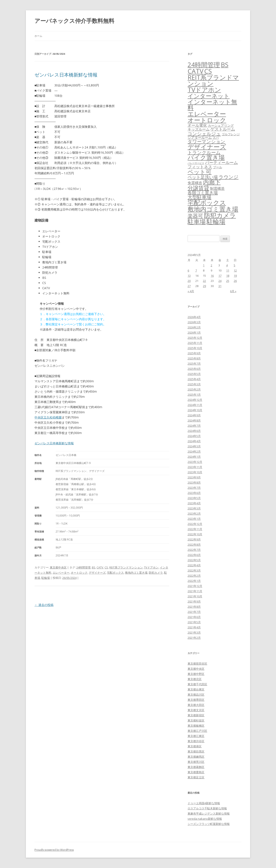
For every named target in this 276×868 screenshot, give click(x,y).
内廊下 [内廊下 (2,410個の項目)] (212, 182)
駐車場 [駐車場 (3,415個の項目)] (197, 222)
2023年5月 (194, 498)
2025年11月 (195, 343)
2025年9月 (194, 353)
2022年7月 (194, 550)
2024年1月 (194, 457)
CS (106, 567)
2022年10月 (195, 534)
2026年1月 (194, 333)
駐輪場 (46, 578)
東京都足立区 (196, 777)
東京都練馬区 (196, 757)
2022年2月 (194, 576)
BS (94, 567)
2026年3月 (194, 322)
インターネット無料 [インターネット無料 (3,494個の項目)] (212, 105)
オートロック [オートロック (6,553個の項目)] (207, 120)
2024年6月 (194, 431)
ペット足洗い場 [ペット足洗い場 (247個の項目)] (203, 177)
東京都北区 (195, 679)
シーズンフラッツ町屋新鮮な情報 (209, 824)
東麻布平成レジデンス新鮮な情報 (209, 813)
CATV (100, 567)
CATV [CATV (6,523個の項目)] (195, 71)
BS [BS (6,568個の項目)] (225, 65)
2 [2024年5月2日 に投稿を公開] (211, 265)
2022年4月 (194, 565)
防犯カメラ (156, 573)
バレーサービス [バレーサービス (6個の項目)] (196, 163)
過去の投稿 (44, 605)
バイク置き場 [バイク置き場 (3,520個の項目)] (206, 157)
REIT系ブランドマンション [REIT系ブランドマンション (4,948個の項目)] (213, 80)
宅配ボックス (115, 573)
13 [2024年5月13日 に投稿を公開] (189, 276)
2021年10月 (195, 596)
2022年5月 (194, 560)
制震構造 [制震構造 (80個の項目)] (217, 188)
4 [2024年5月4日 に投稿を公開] (227, 265)
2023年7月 (194, 488)
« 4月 (191, 291)
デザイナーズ (97, 573)
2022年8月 (194, 545)
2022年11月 (195, 529)
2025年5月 (194, 374)
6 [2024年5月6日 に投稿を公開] (188, 270)
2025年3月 (194, 384)
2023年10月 (195, 472)
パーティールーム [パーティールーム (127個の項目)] (221, 162)
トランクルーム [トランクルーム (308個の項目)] (204, 152)
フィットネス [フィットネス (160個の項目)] (200, 167)
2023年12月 (195, 462)
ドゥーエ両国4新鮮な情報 (204, 803)
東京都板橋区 (196, 726)
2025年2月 (194, 389)
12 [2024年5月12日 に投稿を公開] (235, 270)
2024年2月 (194, 451)
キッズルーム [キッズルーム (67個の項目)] (199, 129)
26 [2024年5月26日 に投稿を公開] (235, 281)
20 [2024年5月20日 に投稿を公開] (189, 281)
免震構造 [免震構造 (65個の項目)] (195, 183)
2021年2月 (194, 638)
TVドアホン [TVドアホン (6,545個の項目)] (204, 90)
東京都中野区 (196, 674)
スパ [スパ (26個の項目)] (216, 138)
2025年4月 (194, 379)
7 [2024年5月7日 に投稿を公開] (196, 270)
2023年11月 (195, 467)
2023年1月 (194, 519)
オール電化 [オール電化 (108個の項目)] (197, 125)
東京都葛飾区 (196, 767)
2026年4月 (194, 317)
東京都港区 (195, 746)
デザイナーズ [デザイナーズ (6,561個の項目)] (207, 147)
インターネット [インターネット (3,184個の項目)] (209, 96)
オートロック (79, 573)
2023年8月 (194, 482)
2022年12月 (195, 524)
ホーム (38, 36)
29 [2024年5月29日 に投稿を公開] (204, 286)
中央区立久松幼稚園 (48, 417)
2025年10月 (195, 348)
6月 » (233, 291)
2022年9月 (194, 539)
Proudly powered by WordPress (54, 850)
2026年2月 (194, 327)
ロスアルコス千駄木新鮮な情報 (207, 808)
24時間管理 (83, 567)
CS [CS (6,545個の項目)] (208, 71)
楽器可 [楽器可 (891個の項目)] (195, 216)
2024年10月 (195, 410)
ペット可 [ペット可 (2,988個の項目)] (200, 172)
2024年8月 (194, 420)
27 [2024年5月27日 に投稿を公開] (189, 286)
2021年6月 (194, 617)
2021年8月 (194, 607)
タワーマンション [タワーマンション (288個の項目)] (206, 141)
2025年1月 (194, 395)
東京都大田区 (196, 705)
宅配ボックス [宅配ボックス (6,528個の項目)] (207, 203)
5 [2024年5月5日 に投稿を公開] (234, 265)
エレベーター (61, 573)
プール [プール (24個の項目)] (218, 167)
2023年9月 (194, 477)
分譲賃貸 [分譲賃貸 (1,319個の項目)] (198, 188)
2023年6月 (194, 493)
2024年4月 (194, 441)
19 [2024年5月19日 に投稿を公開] (235, 276)
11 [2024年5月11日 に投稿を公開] (228, 270)
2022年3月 (194, 570)
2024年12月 (195, 400)
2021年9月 (194, 601)
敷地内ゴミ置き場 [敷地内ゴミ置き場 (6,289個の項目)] (213, 209)
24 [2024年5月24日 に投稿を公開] (220, 281)
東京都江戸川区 (197, 731)
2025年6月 (194, 369)
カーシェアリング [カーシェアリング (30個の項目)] (221, 125)
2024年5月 (194, 436)
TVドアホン (151, 567)
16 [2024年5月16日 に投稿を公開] (212, 276)
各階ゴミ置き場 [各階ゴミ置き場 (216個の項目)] (203, 193)
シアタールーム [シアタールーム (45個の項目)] (200, 137)
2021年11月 (195, 591)
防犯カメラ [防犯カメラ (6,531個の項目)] (220, 215)
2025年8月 (194, 358)
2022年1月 (194, 581)
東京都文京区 (196, 710)
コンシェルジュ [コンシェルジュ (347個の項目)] (204, 133)
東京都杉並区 (196, 720)
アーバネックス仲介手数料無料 (74, 21)
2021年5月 (194, 622)
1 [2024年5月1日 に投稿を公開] (204, 265)
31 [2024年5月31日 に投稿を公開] (220, 286)
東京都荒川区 (196, 762)
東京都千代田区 (197, 684)
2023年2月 (194, 514)
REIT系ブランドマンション (126, 567)
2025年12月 (195, 338)
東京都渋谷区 (196, 741)
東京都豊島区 (196, 772)
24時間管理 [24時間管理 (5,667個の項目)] (204, 65)
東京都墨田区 (196, 700)
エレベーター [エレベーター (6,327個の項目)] (207, 114)
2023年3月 (194, 508)
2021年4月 (194, 627)
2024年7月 (194, 426)
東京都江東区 (196, 736)
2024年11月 (195, 405)
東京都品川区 (196, 695)
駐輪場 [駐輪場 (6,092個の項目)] (216, 222)
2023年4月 (194, 503)
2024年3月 (194, 446)
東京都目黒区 (196, 751)
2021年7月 (194, 612)
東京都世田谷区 (197, 663)
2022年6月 (194, 555)
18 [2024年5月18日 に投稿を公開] (228, 276)
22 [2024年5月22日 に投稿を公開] (204, 281)
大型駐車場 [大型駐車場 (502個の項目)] (199, 197)
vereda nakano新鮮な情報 (205, 819)
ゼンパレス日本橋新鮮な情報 (66, 75)
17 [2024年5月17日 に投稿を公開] (220, 276)
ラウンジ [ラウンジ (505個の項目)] (229, 177)
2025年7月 (194, 364)
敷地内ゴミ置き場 (136, 573)
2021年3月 (194, 632)
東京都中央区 (58, 567)
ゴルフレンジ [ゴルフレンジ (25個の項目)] (231, 134)
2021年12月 (195, 586)
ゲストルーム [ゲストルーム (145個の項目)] (223, 129)
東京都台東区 (196, 689)
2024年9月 (194, 415)
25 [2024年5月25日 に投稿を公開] (228, 281)
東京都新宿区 (196, 715)
